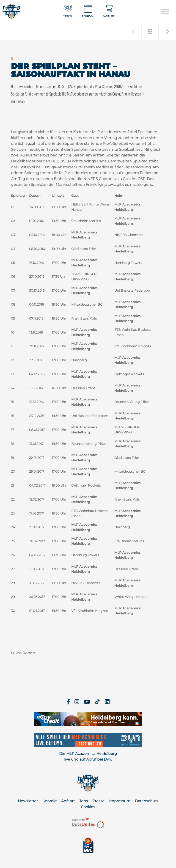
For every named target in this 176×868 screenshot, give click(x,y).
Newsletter (28, 801)
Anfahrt (68, 801)
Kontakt (49, 801)
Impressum (120, 801)
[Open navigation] (165, 11)
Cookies (88, 807)
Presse (98, 801)
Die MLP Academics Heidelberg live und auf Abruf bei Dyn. (88, 757)
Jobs (84, 801)
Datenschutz (147, 801)
